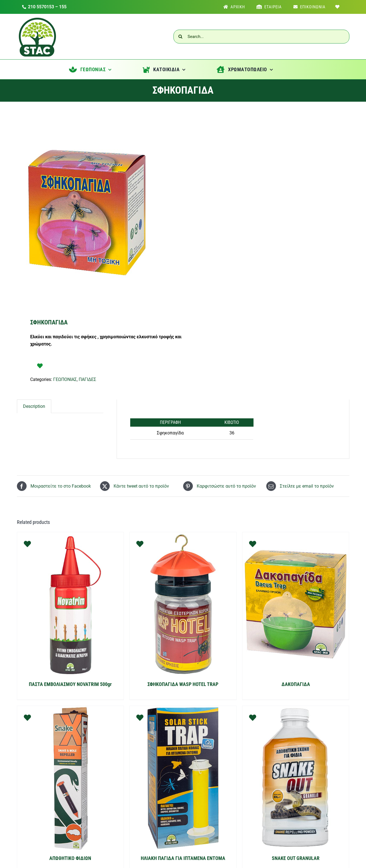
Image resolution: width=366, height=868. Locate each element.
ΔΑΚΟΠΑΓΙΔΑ (296, 684)
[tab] (34, 406)
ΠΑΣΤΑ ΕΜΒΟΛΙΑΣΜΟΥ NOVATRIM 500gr (70, 684)
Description (34, 406)
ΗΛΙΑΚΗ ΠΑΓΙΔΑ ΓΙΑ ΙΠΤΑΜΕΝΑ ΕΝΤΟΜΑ (183, 858)
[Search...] (261, 37)
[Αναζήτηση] (180, 37)
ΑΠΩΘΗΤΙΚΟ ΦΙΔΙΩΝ (70, 858)
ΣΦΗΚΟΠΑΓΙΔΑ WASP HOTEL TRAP (183, 684)
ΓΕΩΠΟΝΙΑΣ (65, 379)
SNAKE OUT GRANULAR (296, 858)
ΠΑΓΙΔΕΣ (87, 379)
